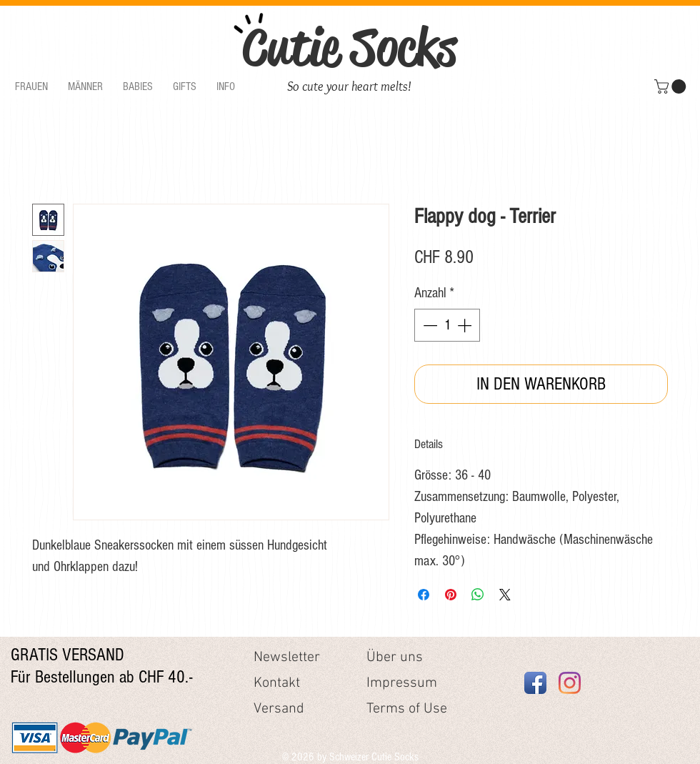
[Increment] (466, 325)
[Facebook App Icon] (535, 683)
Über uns (395, 658)
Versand (279, 709)
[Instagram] (570, 683)
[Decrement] (429, 325)
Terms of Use (407, 709)
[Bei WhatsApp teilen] (478, 595)
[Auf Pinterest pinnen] (451, 595)
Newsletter (287, 658)
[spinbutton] (447, 325)
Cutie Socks (349, 47)
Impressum (402, 683)
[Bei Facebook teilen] (424, 595)
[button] (31, 87)
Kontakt (277, 683)
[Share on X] (505, 595)
